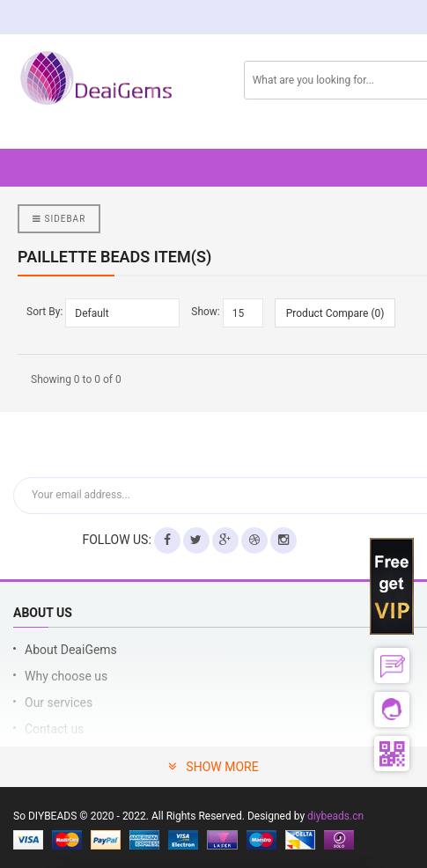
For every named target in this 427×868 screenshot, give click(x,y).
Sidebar (59, 219)
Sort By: (44, 312)
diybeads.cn (335, 816)
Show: (206, 312)
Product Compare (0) (335, 313)
